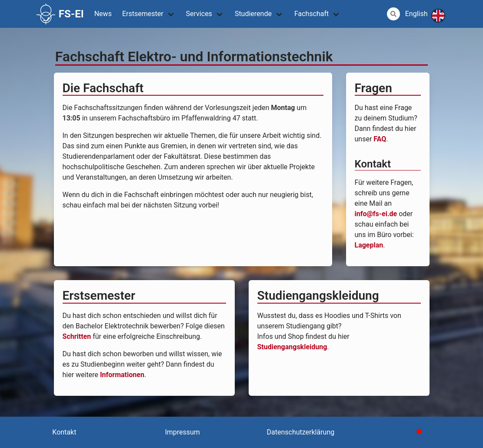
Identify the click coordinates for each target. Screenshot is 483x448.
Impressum (182, 432)
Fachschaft (311, 14)
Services (199, 14)
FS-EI (60, 14)
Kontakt (64, 432)
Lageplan (369, 245)
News (103, 14)
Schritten (77, 336)
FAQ (380, 139)
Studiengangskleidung (292, 347)
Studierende (253, 14)
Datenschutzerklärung (301, 432)
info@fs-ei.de (376, 214)
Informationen (122, 375)
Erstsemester (143, 14)
